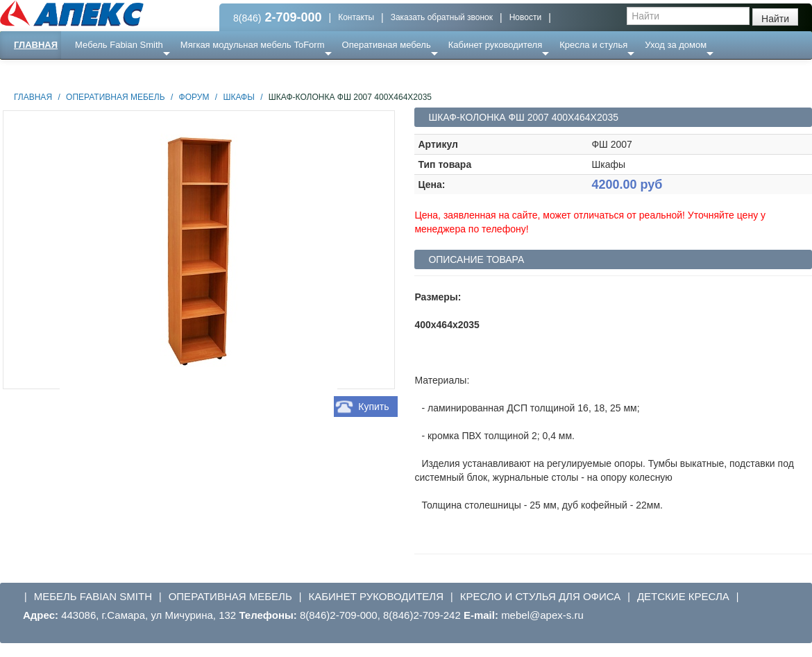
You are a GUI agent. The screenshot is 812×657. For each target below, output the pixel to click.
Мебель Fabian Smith (119, 45)
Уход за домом (676, 45)
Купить (373, 407)
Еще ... (98, 72)
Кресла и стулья (593, 45)
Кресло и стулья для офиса (541, 596)
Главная (36, 45)
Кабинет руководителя (495, 45)
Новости (525, 17)
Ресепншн (150, 72)
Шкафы (238, 97)
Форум (194, 97)
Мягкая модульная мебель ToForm (253, 45)
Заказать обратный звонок (442, 17)
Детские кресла (683, 596)
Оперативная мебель (387, 45)
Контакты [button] (356, 17)
